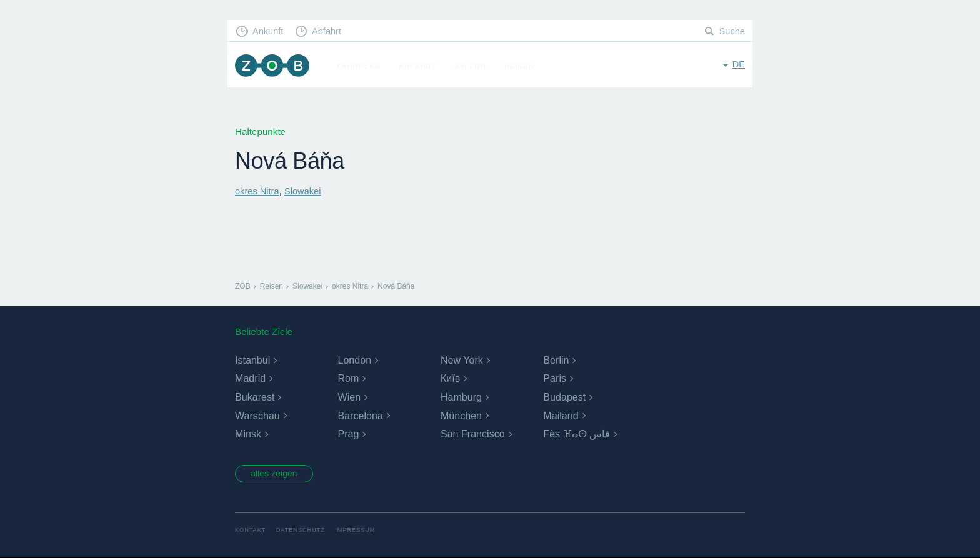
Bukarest (255, 397)
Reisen (522, 66)
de (738, 65)
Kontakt (251, 531)
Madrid (250, 378)
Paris (554, 378)
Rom (348, 378)
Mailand (561, 415)
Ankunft (269, 32)
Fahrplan (362, 66)
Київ (450, 378)
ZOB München (274, 67)
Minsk (248, 434)
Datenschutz (303, 531)
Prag (348, 434)
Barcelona (360, 415)
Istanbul (252, 360)
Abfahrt (330, 32)
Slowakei (305, 191)
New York (462, 360)
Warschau (257, 415)
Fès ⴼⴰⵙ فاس (577, 434)
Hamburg (461, 397)
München (461, 415)
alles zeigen (277, 474)
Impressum (360, 531)
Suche (732, 32)
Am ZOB (473, 66)
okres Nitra (258, 191)
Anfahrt (420, 66)
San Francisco (472, 434)
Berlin (556, 360)
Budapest (564, 397)
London (354, 360)
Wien (349, 397)
